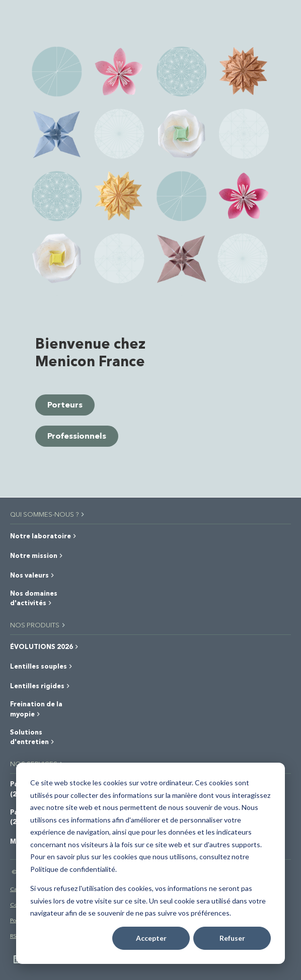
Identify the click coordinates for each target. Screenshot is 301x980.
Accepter (151, 938)
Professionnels (77, 435)
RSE (15, 935)
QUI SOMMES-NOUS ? (48, 514)
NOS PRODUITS (38, 625)
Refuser (232, 938)
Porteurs (65, 404)
